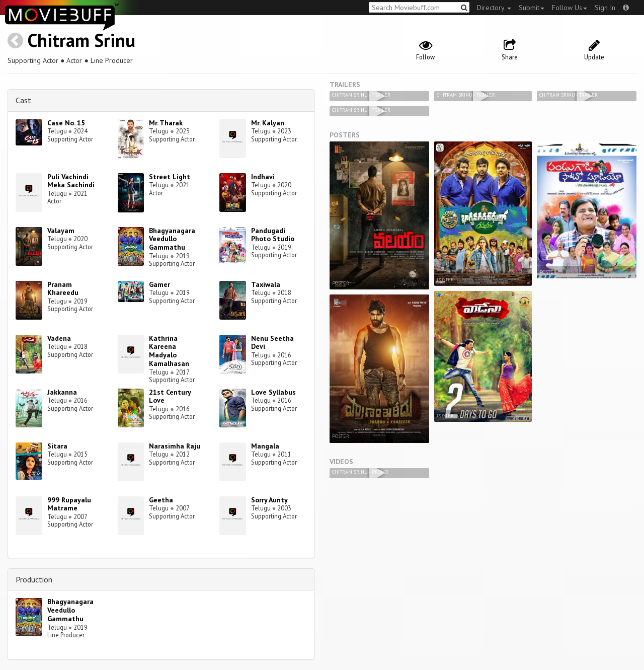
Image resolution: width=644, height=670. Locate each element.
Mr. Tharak (166, 123)
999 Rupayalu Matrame (69, 504)
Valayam (61, 231)
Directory (494, 8)
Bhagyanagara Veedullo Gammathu (172, 239)
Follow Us (570, 8)
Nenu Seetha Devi (272, 343)
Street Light (170, 177)
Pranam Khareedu (63, 289)
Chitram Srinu (82, 40)
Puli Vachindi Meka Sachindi (71, 181)
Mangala (265, 446)
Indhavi (263, 177)
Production (34, 579)
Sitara (57, 446)
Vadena (59, 338)
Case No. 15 (66, 123)
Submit (532, 8)
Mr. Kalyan (268, 123)
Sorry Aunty (269, 500)
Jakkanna (62, 392)
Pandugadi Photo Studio (273, 235)
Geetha (161, 500)
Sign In (605, 8)
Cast (23, 100)
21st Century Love (170, 396)
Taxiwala (266, 284)
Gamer (159, 284)
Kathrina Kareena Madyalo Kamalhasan (169, 351)
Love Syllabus (273, 392)
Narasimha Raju (175, 446)
